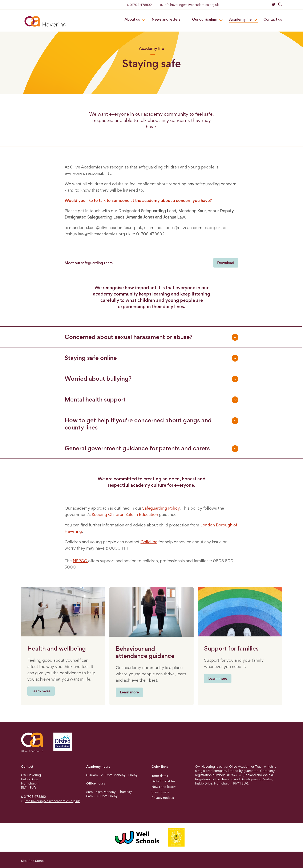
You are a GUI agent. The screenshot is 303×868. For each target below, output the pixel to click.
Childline (149, 542)
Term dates (160, 776)
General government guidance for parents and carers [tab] (137, 448)
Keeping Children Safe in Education (125, 514)
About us (132, 19)
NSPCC (80, 561)
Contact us (273, 19)
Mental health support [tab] (95, 399)
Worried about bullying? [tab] (98, 379)
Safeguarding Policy (161, 508)
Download (226, 263)
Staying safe (160, 792)
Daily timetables (163, 781)
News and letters (166, 19)
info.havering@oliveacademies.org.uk (52, 801)
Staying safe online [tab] (91, 358)
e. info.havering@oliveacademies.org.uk (189, 5)
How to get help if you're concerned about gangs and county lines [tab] (138, 424)
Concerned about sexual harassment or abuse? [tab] (129, 337)
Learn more (41, 691)
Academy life (240, 19)
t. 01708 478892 (139, 5)
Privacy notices (163, 798)
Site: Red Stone (32, 861)
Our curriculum (205, 19)
